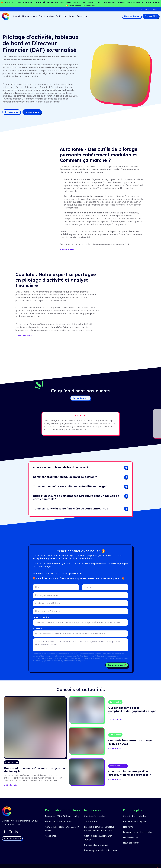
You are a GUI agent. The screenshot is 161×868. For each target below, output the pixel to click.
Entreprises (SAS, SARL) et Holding (62, 816)
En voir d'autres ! (80, 398)
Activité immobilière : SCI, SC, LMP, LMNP (62, 829)
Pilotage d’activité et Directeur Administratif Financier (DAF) (99, 829)
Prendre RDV (151, 16)
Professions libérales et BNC (59, 822)
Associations (51, 836)
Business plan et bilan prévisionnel (101, 850)
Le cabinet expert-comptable (138, 832)
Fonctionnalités (46, 16)
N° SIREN (37, 629)
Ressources (83, 16)
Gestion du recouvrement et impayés (98, 838)
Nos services (29, 16)
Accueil (16, 16)
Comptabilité (90, 822)
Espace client (151, 9)
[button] (61, 468)
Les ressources (131, 837)
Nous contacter (132, 16)
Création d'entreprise (95, 816)
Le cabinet (69, 16)
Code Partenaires (41, 617)
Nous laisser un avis (12, 838)
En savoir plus (11, 112)
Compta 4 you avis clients (136, 816)
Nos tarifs (128, 827)
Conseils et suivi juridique (96, 845)
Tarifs (59, 16)
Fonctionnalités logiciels (135, 822)
